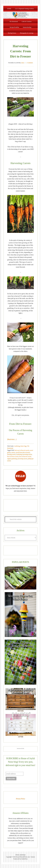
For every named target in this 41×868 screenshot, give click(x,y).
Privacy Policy (20, 799)
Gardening (17, 446)
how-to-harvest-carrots (25, 457)
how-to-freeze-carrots (13, 457)
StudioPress (25, 859)
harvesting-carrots (27, 454)
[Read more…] (12, 439)
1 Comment (30, 63)
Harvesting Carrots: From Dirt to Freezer (20, 51)
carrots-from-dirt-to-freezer (23, 452)
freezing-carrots (11, 454)
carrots (13, 452)
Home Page (24, 446)
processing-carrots (22, 459)
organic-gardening (12, 459)
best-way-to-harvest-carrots (22, 450)
